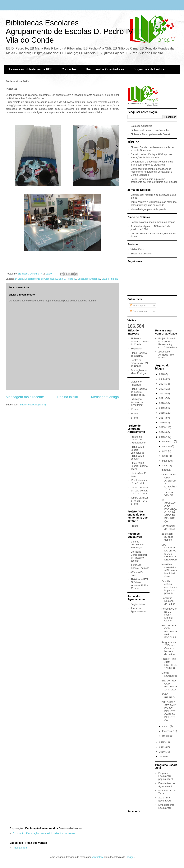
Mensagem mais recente (25, 397)
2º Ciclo (19, 279)
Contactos (69, 69)
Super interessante (141, 254)
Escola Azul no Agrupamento (166, 785)
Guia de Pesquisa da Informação (137, 545)
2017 (162, 418)
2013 (162, 437)
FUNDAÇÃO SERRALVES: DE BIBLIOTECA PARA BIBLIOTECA (169, 711)
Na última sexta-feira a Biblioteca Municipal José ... (169, 570)
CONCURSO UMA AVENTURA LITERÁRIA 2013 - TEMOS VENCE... (169, 485)
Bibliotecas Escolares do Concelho (150, 130)
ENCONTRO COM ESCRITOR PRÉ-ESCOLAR (169, 631)
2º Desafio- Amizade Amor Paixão (166, 355)
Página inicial (68, 397)
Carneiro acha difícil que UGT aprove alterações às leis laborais (151, 156)
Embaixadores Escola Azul (166, 806)
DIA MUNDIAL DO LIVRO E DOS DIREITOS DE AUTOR (169, 552)
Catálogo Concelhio (141, 126)
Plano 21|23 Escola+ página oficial (139, 466)
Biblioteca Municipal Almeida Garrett (151, 134)
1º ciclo (135, 409)
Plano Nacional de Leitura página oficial (139, 392)
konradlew (97, 857)
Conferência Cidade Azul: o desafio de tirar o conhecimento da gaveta (152, 163)
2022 (162, 393)
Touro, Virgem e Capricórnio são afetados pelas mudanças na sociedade (154, 203)
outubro (167, 446)
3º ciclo (135, 418)
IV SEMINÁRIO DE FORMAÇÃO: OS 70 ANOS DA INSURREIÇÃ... (169, 511)
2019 (162, 408)
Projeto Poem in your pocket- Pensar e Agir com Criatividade (168, 343)
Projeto (134, 526)
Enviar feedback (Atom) (33, 405)
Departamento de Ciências (39, 279)
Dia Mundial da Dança (168, 527)
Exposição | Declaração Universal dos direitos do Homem (44, 833)
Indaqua (166, 470)
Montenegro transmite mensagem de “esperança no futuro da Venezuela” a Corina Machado (151, 172)
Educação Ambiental (89, 279)
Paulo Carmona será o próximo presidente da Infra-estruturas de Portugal (154, 181)
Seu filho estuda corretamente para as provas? (169, 587)
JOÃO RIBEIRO (168, 696)
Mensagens (138, 306)
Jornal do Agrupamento (138, 610)
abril (165, 466)
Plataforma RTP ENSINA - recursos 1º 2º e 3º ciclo (139, 584)
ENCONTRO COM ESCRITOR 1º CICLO (169, 663)
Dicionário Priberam (136, 383)
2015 (162, 427)
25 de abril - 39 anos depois (168, 537)
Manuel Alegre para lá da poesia (148, 209)
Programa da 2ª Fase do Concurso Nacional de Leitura (169, 648)
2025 (162, 379)
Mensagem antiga (105, 397)
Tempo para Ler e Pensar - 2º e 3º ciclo (139, 501)
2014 (162, 432)
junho (166, 456)
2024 (162, 384)
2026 (162, 374)
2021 (162, 398)
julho (165, 451)
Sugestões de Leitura (149, 69)
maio (165, 461)
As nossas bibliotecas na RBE (30, 69)
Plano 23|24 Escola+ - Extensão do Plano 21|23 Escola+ (137, 453)
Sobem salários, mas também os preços (153, 222)
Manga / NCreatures (169, 674)
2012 (162, 742)
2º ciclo (135, 414)
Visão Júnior (137, 249)
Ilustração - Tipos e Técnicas (140, 566)
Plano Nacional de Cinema (139, 354)
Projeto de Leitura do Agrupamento (138, 440)
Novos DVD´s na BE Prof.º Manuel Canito (169, 615)
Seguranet (136, 349)
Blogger (130, 857)
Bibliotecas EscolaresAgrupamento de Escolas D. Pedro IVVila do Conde (69, 31)
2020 (162, 403)
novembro (168, 441)
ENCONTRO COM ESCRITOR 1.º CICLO (169, 685)
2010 (162, 752)
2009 (162, 756)
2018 (162, 413)
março (166, 726)
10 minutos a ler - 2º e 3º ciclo (139, 482)
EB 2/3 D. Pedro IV (66, 279)
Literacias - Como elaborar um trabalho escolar (139, 556)
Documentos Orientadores (105, 69)
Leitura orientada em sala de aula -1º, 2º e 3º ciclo (140, 490)
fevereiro (167, 731)
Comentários (138, 311)
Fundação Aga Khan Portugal (139, 372)
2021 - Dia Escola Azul (165, 799)
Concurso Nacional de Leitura (168, 601)
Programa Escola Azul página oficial (166, 776)
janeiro (166, 736)
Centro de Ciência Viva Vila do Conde (140, 363)
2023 (162, 389)
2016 (162, 423)
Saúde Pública (110, 279)
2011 (162, 747)
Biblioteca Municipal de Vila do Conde (140, 341)
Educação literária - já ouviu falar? (137, 402)
